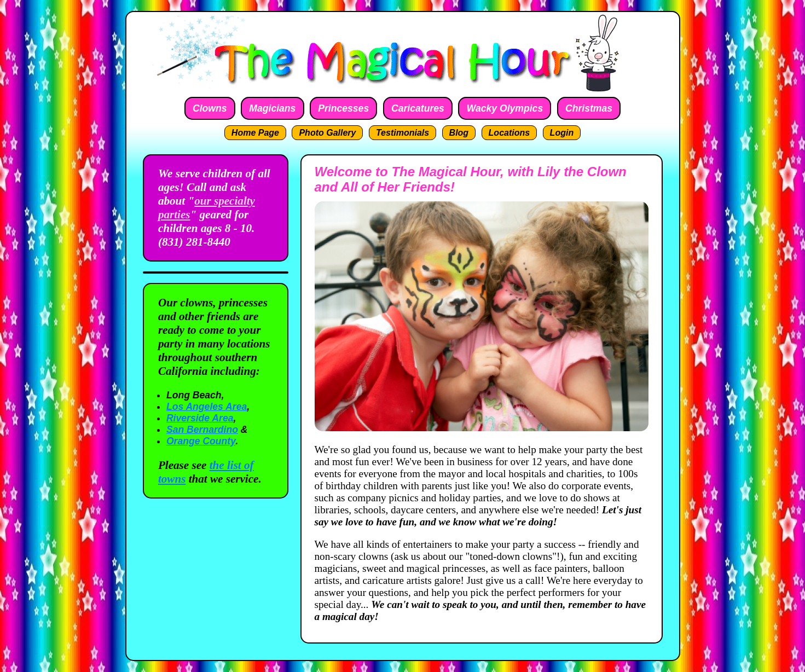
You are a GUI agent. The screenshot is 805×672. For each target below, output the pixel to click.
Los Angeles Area (207, 407)
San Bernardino (202, 430)
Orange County (201, 441)
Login (562, 133)
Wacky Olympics (505, 108)
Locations (509, 133)
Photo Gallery (327, 133)
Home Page (255, 133)
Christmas (589, 108)
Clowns (210, 108)
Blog (459, 133)
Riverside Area (200, 418)
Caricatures (418, 108)
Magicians (272, 108)
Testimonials (402, 133)
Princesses (343, 108)
